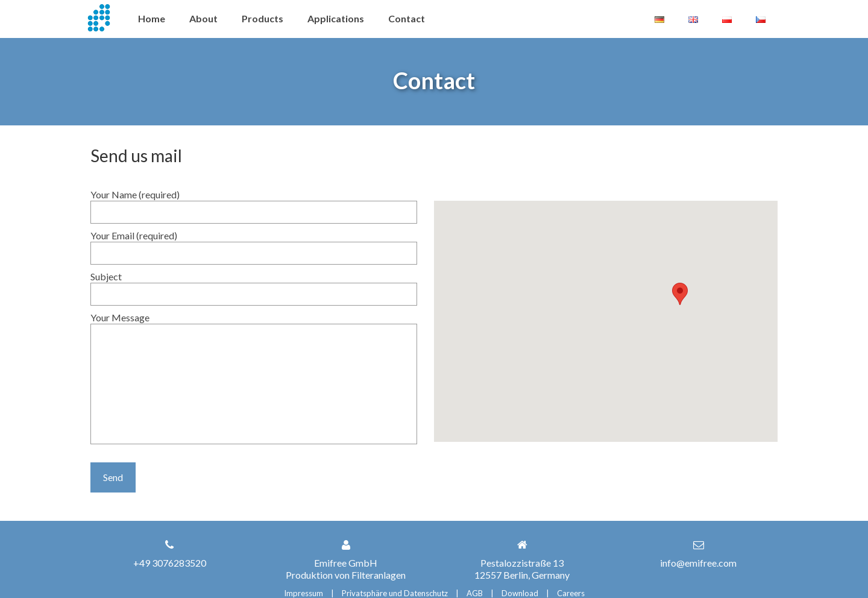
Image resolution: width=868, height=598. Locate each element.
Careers (571, 593)
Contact (407, 18)
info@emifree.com (698, 563)
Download (520, 593)
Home (152, 18)
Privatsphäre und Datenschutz (395, 593)
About (203, 18)
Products (263, 18)
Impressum (303, 593)
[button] (680, 294)
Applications (336, 18)
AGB (475, 593)
